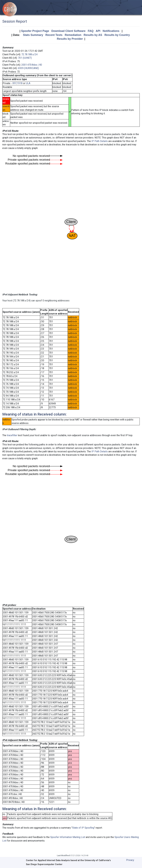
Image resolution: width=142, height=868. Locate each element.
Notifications (111, 31)
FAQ (91, 31)
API (98, 31)
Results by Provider (70, 39)
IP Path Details (100, 141)
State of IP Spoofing (83, 828)
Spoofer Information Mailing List (68, 837)
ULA (28, 83)
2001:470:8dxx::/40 (32, 65)
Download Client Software (68, 31)
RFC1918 (17, 83)
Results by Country (117, 35)
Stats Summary (33, 35)
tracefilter (12, 435)
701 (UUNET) (25, 58)
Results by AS (93, 35)
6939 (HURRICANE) (28, 68)
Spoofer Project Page (35, 31)
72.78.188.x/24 (29, 54)
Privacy (130, 860)
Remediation (73, 35)
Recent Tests (54, 35)
